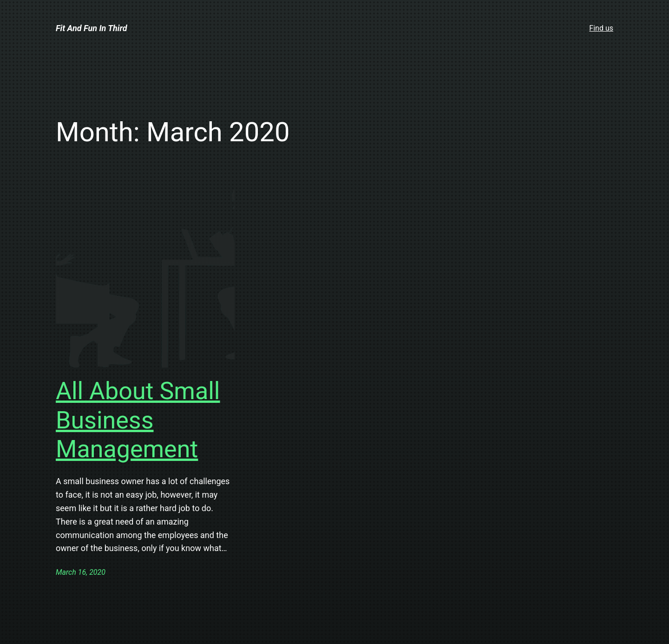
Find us (601, 28)
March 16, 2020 (81, 572)
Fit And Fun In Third (92, 28)
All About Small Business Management (138, 420)
